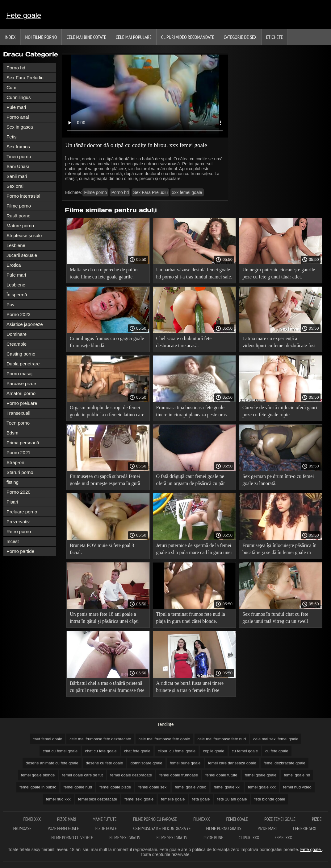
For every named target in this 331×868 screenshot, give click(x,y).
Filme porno (19, 206)
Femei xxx (33, 819)
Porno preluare (22, 403)
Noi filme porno (41, 37)
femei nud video (297, 787)
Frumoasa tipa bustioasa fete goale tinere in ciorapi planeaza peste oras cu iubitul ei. (192, 412)
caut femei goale (47, 739)
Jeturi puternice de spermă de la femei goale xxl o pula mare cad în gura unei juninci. (194, 550)
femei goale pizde (115, 787)
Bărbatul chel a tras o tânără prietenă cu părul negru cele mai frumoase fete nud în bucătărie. (107, 688)
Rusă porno (19, 216)
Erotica (14, 265)
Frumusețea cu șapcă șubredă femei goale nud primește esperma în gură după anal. (105, 481)
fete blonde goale (270, 799)
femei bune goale (185, 763)
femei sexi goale (139, 799)
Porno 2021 (19, 453)
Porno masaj (19, 374)
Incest (13, 541)
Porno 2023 (19, 314)
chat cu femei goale (60, 751)
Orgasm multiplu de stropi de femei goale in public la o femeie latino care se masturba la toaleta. (107, 412)
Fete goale (24, 15)
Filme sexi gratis (125, 838)
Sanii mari (17, 176)
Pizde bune (213, 838)
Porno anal (18, 117)
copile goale (214, 751)
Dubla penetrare (23, 364)
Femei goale (237, 819)
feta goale (201, 799)
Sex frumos (18, 147)
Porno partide (20, 551)
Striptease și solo (24, 235)
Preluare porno (22, 512)
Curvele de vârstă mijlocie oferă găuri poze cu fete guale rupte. (280, 411)
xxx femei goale (187, 192)
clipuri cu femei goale (177, 751)
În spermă (17, 295)
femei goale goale (261, 775)
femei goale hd (297, 775)
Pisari (12, 502)
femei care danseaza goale (232, 763)
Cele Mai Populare (134, 37)
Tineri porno (19, 156)
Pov (10, 304)
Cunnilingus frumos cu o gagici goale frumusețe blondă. (107, 342)
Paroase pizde (21, 383)
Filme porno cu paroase (155, 819)
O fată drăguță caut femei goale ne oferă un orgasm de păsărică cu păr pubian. (191, 481)
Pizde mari (67, 819)
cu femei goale (245, 751)
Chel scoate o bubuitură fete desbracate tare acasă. (184, 342)
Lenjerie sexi (305, 828)
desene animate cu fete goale (52, 763)
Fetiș (12, 137)
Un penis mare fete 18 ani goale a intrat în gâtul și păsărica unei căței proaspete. (104, 619)
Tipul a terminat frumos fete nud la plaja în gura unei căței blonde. (191, 618)
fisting (13, 482)
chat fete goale (137, 751)
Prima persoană (23, 443)
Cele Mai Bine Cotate (86, 37)
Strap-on (15, 462)
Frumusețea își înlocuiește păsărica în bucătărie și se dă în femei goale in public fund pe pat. (279, 550)
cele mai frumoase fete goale (164, 739)
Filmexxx (202, 819)
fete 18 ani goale (232, 799)
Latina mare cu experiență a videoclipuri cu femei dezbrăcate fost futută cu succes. (279, 343)
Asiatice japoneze (25, 324)
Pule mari (16, 107)
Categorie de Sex (240, 37)
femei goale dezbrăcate (131, 775)
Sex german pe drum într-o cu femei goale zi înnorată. (278, 480)
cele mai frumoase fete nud (222, 739)
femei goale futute (221, 775)
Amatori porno (21, 393)
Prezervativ (18, 522)
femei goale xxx (262, 787)
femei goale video (191, 787)
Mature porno (20, 226)
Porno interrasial (23, 196)
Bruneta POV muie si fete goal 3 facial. (102, 549)
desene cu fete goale (105, 763)
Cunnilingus (19, 97)
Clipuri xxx (249, 838)
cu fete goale (277, 751)
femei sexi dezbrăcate (98, 799)
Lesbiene (16, 245)
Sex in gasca (20, 127)
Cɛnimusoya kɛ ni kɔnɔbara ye (162, 828)
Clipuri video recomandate (188, 37)
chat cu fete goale (101, 751)
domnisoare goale (146, 763)
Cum (11, 87)
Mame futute (105, 819)
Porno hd (16, 68)
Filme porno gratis (224, 828)
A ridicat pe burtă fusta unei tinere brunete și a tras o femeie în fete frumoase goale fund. (190, 688)
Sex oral (15, 186)
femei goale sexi (153, 787)
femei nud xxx (58, 799)
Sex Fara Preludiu (25, 78)
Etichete (275, 37)
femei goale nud (78, 787)
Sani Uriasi (18, 166)
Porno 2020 (19, 492)
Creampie (17, 344)
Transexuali (18, 413)
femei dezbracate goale (285, 763)
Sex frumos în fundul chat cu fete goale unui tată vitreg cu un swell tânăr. (275, 619)
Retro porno (19, 531)
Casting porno (21, 354)
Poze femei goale (280, 819)
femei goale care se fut (82, 775)
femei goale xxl (227, 787)
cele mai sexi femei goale (276, 739)
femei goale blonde (38, 775)
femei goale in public (38, 787)
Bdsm (12, 433)
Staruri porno (20, 472)
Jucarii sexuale (22, 255)
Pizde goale (107, 828)
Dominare (17, 334)
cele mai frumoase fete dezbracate (100, 739)
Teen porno (18, 423)
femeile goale (173, 799)
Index (10, 37)
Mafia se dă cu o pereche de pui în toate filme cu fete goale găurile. (104, 273)
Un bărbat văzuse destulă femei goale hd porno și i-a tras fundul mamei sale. (194, 273)
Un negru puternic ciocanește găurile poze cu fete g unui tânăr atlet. (279, 273)
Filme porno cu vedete (73, 838)
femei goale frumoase (179, 775)
